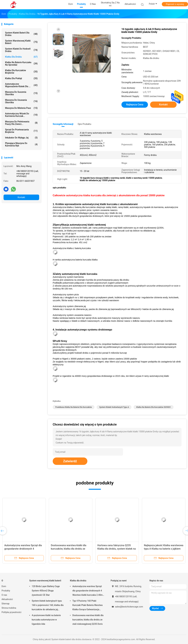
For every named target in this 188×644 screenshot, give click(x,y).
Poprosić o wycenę (175, 4)
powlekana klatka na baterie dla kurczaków (74, 407)
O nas (4, 595)
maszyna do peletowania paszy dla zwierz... (21, 123)
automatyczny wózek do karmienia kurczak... (21, 115)
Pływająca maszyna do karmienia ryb (21, 144)
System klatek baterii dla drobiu (21, 34)
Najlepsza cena (135, 105)
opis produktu (84, 124)
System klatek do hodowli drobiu (21, 50)
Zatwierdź (70, 461)
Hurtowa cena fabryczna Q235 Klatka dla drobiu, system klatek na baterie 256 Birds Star (117, 549)
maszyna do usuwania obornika (21, 101)
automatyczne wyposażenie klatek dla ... (21, 85)
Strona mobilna (9, 608)
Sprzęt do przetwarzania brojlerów (21, 131)
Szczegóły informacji (63, 124)
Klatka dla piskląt (21, 78)
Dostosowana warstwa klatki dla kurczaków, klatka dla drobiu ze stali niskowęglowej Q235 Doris (69, 549)
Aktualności (7, 599)
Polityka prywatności (11, 612)
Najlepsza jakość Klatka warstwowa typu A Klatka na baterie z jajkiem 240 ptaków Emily (164, 549)
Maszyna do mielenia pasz (21, 108)
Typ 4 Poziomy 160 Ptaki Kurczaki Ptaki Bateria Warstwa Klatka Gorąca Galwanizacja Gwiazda (88, 606)
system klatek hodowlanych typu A (114, 407)
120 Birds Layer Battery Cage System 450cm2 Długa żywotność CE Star (46, 591)
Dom (4, 586)
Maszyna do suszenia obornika (21, 93)
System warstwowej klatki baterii (21, 42)
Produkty (6, 591)
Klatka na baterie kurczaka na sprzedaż (21, 64)
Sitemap (5, 604)
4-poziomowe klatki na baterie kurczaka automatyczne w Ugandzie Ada (46, 620)
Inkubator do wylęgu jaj (21, 138)
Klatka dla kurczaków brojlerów (21, 72)
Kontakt (21, 197)
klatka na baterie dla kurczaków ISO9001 (154, 407)
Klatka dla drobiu (21, 57)
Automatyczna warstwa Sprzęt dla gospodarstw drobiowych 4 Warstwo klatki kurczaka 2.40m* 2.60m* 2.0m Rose (88, 591)
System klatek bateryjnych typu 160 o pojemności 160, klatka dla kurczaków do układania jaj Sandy (48, 606)
